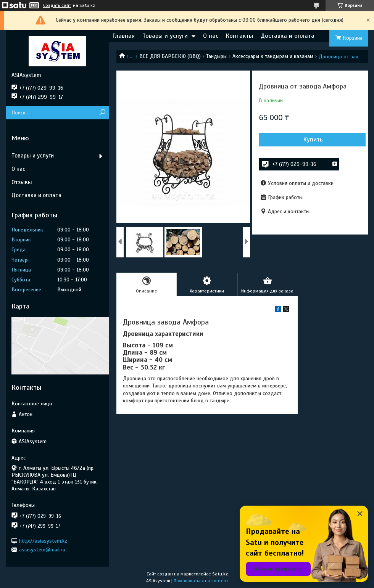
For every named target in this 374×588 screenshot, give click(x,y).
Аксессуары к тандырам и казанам (273, 56)
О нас (211, 36)
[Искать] (102, 113)
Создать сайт (57, 5)
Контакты (239, 36)
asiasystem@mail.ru (42, 550)
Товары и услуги (165, 36)
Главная (124, 36)
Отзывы (22, 182)
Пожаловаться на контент (201, 581)
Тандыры (216, 56)
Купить (313, 140)
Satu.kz (220, 574)
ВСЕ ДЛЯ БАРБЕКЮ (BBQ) (170, 56)
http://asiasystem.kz (43, 541)
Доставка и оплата (288, 36)
